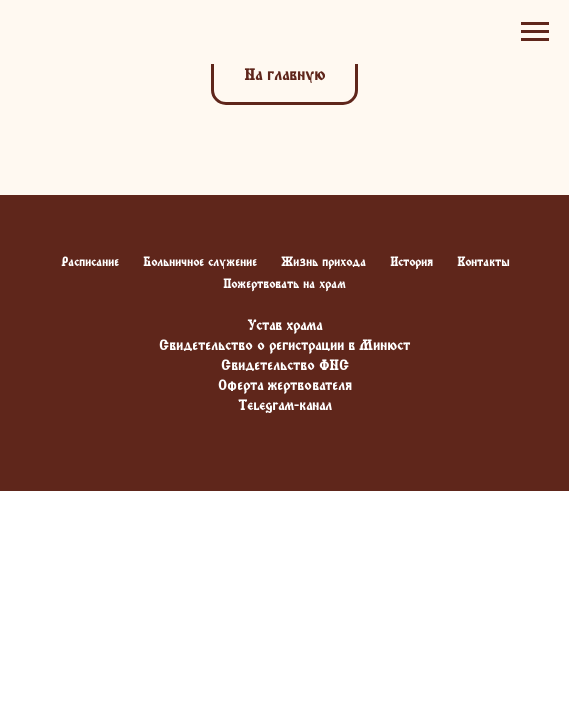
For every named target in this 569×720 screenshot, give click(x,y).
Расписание (90, 262)
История (411, 262)
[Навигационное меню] (535, 32)
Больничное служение (200, 262)
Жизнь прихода (323, 262)
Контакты (483, 262)
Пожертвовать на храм (284, 284)
